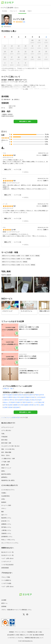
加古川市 (17, 397)
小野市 (11, 400)
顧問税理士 (4, 477)
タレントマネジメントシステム (10, 543)
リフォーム (9, 418)
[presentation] (4, 11)
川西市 (6, 400)
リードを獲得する (6, 580)
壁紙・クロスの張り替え (8, 449)
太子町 (37, 405)
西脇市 (28, 397)
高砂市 (43, 397)
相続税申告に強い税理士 (8, 480)
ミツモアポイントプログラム (15, 638)
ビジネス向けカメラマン (8, 490)
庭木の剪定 (4, 440)
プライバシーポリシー (21, 632)
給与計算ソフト (6, 521)
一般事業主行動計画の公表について (34, 638)
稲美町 (11, 405)
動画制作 (4, 502)
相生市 (6, 397)
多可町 (6, 405)
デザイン (4, 508)
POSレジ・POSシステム (8, 540)
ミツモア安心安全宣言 (7, 565)
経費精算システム (6, 524)
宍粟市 (24, 402)
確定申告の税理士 (6, 474)
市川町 (21, 405)
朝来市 (13, 402)
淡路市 (19, 402)
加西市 (21, 400)
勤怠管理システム (6, 518)
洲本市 (32, 395)
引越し (3, 434)
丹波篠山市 (28, 400)
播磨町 (16, 405)
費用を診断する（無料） (26, 121)
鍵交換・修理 (5, 465)
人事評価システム (6, 530)
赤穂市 (23, 397)
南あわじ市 (7, 402)
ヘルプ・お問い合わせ (7, 558)
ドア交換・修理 (6, 462)
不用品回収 (4, 437)
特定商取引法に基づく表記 (35, 632)
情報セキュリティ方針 (26, 635)
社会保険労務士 (6, 496)
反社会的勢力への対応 (13, 635)
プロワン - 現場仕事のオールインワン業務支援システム (16, 610)
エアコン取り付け (6, 430)
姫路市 (11, 395)
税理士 (3, 471)
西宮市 (26, 395)
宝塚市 (33, 397)
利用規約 (11, 632)
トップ (3, 418)
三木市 (38, 397)
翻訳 (3, 512)
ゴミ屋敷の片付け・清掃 (8, 459)
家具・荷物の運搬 (6, 452)
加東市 (29, 402)
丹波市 (40, 400)
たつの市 (35, 402)
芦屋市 (37, 395)
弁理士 (3, 499)
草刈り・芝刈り (6, 455)
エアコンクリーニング (7, 427)
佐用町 (6, 407)
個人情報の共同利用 (38, 635)
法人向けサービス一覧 (7, 555)
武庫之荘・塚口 (8, 389)
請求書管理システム (7, 537)
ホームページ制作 (6, 505)
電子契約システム (6, 527)
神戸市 (6, 395)
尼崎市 (16, 395)
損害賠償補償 (5, 568)
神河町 (32, 405)
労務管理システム (6, 533)
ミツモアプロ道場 (6, 583)
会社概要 (4, 600)
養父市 (34, 400)
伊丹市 (42, 395)
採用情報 (4, 606)
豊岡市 (11, 397)
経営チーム (4, 603)
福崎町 (26, 405)
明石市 (21, 395)
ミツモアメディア (6, 562)
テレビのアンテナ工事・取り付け (10, 446)
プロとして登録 (6, 577)
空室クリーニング (6, 468)
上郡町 (42, 405)
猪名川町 (42, 402)
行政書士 (4, 493)
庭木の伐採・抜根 (6, 443)
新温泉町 (17, 407)
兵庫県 (14, 418)
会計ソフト (4, 515)
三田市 (16, 400)
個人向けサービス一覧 (7, 552)
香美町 (11, 407)
